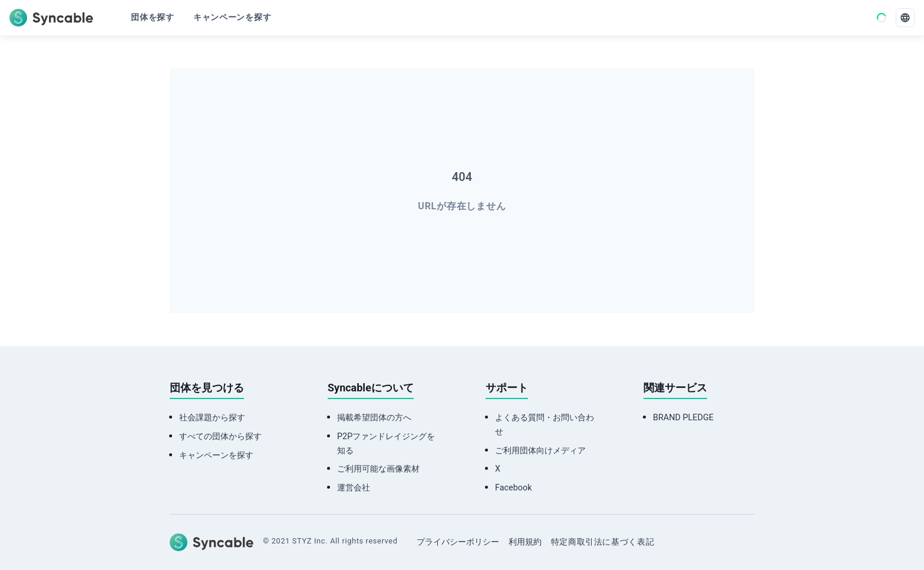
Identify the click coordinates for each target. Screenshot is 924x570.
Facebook (514, 524)
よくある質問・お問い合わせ (544, 461)
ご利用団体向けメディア (540, 487)
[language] (905, 18)
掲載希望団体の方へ (374, 454)
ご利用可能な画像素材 (378, 505)
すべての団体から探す (220, 473)
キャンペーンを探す (216, 492)
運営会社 (354, 524)
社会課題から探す (212, 454)
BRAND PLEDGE (683, 454)
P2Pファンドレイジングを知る (386, 480)
